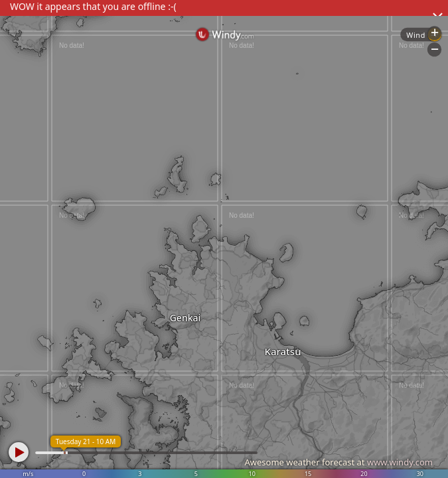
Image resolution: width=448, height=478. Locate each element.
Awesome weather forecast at (338, 462)
